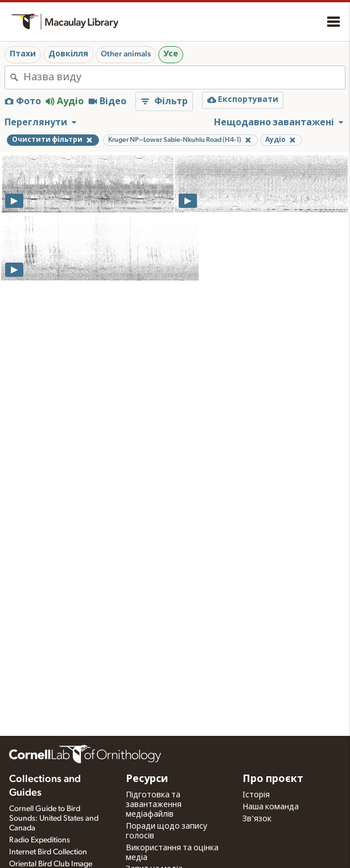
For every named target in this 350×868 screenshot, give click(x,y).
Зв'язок (257, 819)
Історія (256, 795)
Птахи (23, 54)
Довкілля (68, 54)
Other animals (126, 54)
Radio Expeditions (40, 840)
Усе (171, 54)
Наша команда (271, 807)
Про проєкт (273, 779)
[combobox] (184, 77)
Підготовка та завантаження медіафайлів (154, 805)
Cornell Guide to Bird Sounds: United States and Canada (54, 818)
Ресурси (147, 779)
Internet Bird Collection (48, 852)
